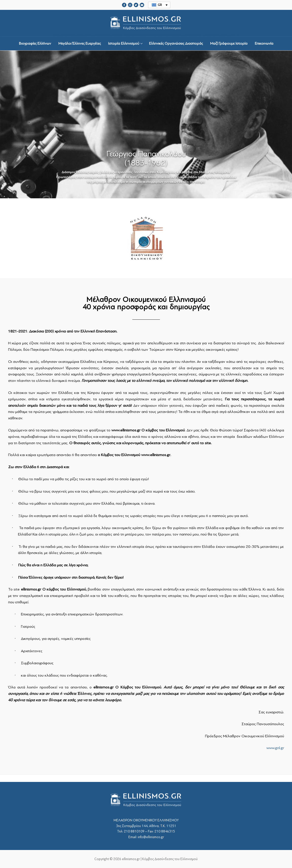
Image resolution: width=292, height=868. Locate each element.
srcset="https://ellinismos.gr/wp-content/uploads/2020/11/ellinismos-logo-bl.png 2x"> (146, 23)
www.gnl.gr (275, 748)
